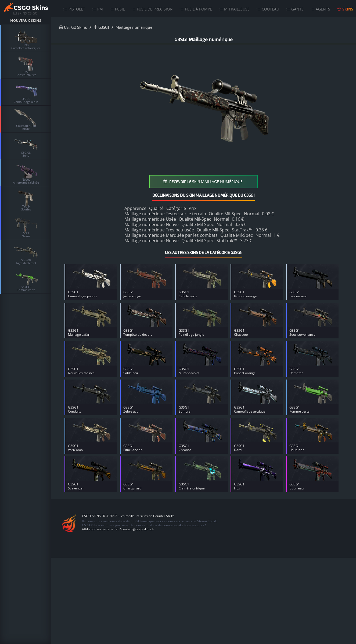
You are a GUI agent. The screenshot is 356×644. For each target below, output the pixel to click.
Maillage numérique (134, 27)
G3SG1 (101, 27)
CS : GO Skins (73, 27)
